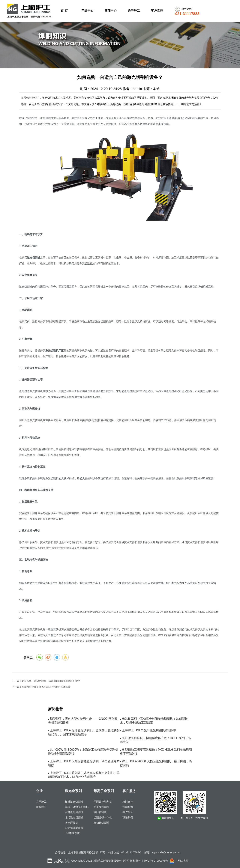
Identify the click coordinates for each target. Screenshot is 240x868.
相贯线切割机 (101, 807)
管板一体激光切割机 (77, 807)
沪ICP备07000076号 (156, 861)
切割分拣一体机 (103, 817)
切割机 (191, 118)
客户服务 (129, 791)
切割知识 (128, 807)
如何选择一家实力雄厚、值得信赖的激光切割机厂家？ (51, 681)
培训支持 (128, 802)
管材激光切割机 (74, 812)
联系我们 (41, 807)
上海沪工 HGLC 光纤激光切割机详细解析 (149, 730)
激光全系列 (73, 791)
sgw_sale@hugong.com (166, 852)
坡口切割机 (100, 812)
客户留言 (128, 812)
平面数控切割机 (103, 802)
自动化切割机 (101, 823)
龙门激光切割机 (74, 817)
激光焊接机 (71, 823)
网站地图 (183, 861)
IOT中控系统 (72, 833)
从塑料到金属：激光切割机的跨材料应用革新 (46, 687)
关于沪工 (41, 802)
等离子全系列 (104, 791)
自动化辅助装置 (74, 828)
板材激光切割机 (74, 802)
